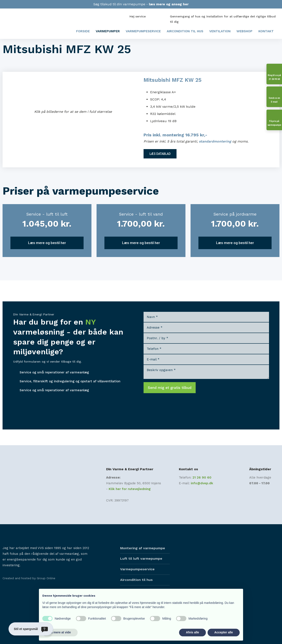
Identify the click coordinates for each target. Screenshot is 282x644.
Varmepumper (108, 31)
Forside (83, 31)
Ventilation (220, 31)
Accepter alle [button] (224, 632)
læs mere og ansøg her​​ (169, 4)
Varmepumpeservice (143, 31)
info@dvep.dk (202, 483)
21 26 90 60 (202, 477)
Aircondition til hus (185, 31)
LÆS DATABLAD (160, 154)
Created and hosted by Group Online (29, 578)
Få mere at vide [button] (60, 632)
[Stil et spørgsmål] (31, 629)
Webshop (244, 31)
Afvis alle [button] (192, 632)
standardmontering (215, 141)
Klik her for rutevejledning (130, 489)
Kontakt (266, 31)
